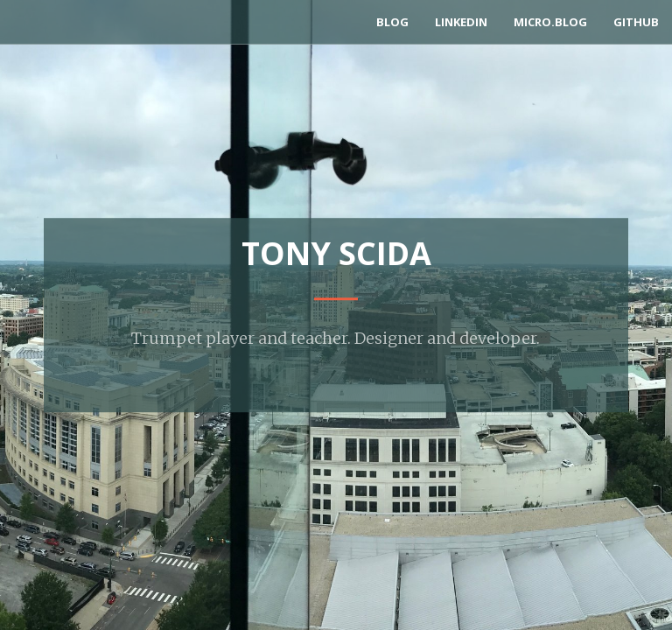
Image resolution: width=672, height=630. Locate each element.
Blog (392, 22)
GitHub (636, 22)
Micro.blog (550, 22)
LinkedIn (461, 22)
